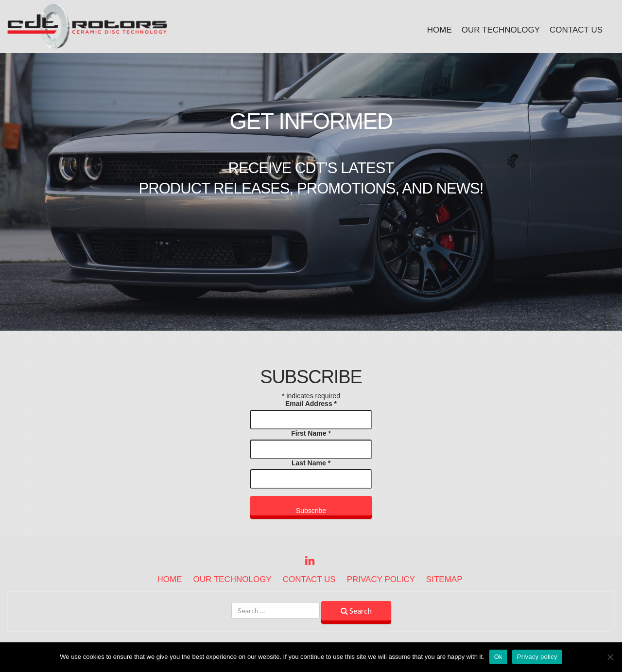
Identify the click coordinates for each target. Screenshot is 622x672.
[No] (610, 657)
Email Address (311, 404)
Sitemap (444, 579)
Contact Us (576, 30)
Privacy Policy (381, 579)
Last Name (311, 463)
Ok (498, 657)
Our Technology (501, 30)
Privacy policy (537, 657)
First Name (311, 433)
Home (440, 30)
